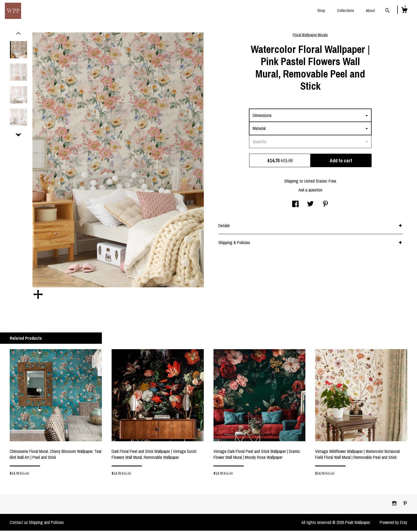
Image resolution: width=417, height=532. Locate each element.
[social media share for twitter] (310, 206)
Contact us (19, 524)
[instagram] (395, 505)
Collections (346, 11)
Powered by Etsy (393, 524)
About (370, 11)
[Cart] (404, 11)
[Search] (387, 11)
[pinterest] (405, 505)
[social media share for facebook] (295, 206)
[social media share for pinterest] (325, 206)
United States (315, 182)
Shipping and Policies (46, 524)
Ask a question (310, 191)
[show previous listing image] (18, 35)
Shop (321, 11)
